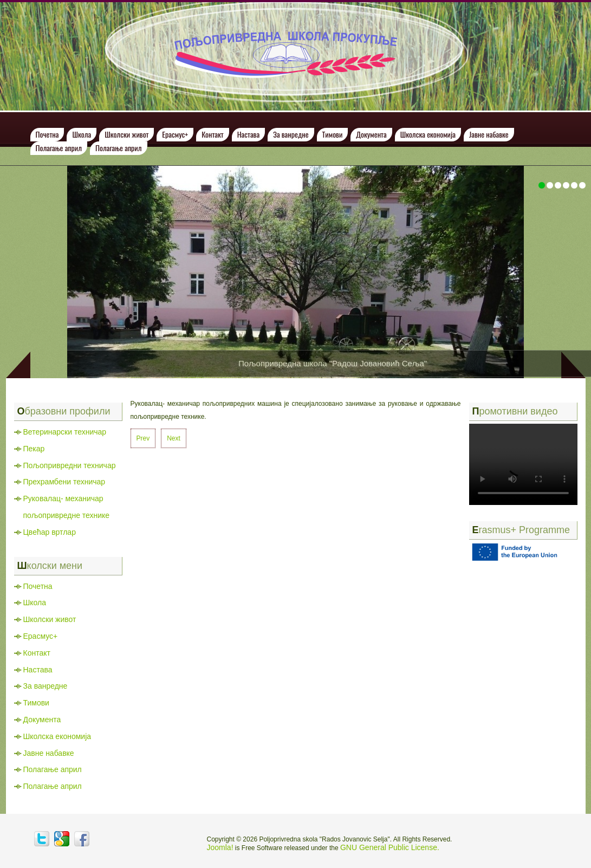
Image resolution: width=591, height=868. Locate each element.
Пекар (34, 449)
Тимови (333, 134)
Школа (82, 134)
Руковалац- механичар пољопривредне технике (67, 507)
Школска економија (428, 134)
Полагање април (59, 148)
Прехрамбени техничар (64, 482)
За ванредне (291, 134)
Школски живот (126, 134)
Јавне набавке (489, 134)
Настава (248, 134)
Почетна (47, 134)
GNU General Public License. (390, 847)
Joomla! (220, 847)
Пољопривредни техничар (70, 465)
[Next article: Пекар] (174, 438)
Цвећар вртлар (50, 532)
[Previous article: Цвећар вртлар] (143, 438)
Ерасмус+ (175, 134)
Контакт (213, 134)
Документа (371, 134)
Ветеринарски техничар (65, 432)
